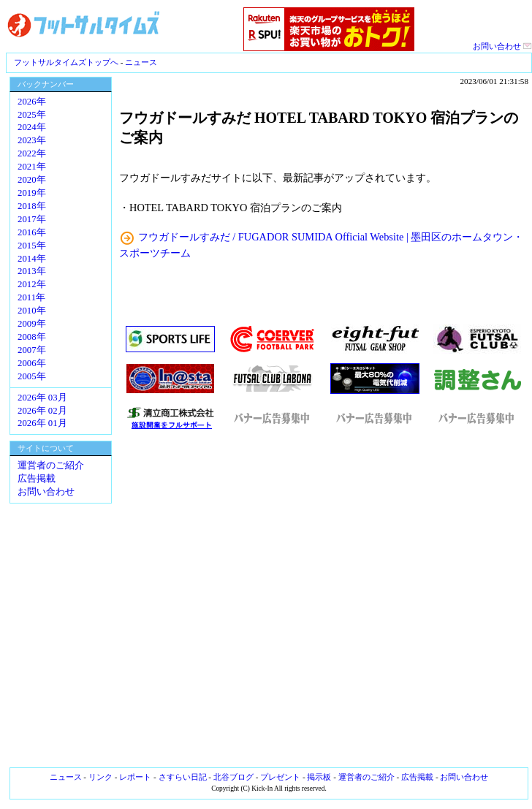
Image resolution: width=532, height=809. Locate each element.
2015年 (32, 246)
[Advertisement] (324, 599)
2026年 (32, 102)
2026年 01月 (42, 423)
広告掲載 (37, 479)
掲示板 (319, 777)
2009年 (32, 324)
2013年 (32, 271)
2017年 (32, 219)
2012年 (32, 284)
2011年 (31, 297)
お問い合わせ (502, 46)
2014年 (32, 259)
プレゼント (280, 777)
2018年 (32, 206)
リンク (100, 777)
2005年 (32, 376)
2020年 (32, 180)
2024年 (32, 127)
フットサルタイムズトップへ (66, 62)
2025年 (32, 115)
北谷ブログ (233, 777)
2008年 (32, 337)
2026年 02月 (42, 411)
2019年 (32, 193)
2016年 (32, 232)
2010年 (32, 311)
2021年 (32, 167)
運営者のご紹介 (51, 466)
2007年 (32, 350)
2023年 (32, 140)
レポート (135, 777)
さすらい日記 (183, 777)
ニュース (141, 62)
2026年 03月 (42, 398)
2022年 (32, 153)
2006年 (32, 363)
